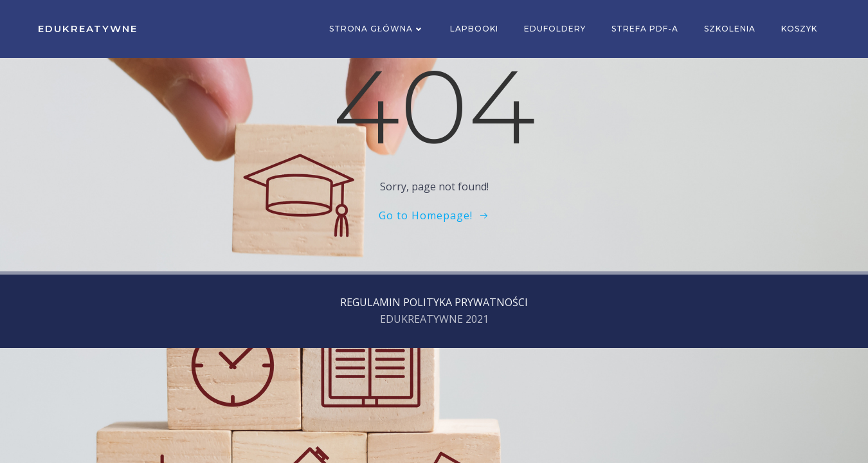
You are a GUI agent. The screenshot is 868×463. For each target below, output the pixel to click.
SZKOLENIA (730, 29)
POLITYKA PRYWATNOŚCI (466, 302)
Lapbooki (474, 29)
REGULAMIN (370, 302)
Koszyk (799, 29)
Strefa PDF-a (645, 29)
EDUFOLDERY (555, 29)
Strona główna (377, 29)
